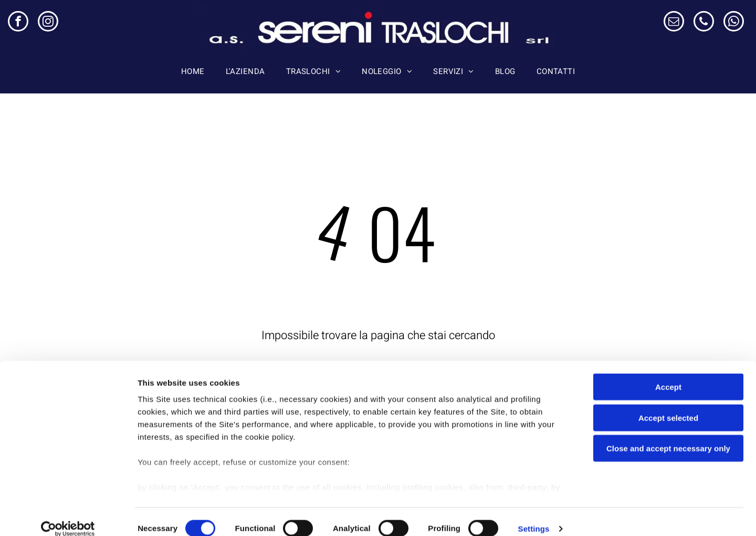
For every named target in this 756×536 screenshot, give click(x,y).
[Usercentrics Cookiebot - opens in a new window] (68, 516)
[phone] (704, 23)
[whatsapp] (734, 23)
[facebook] (18, 23)
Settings (534, 515)
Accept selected (668, 404)
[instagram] (48, 23)
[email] (674, 23)
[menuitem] (193, 71)
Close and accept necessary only (668, 435)
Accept (668, 374)
